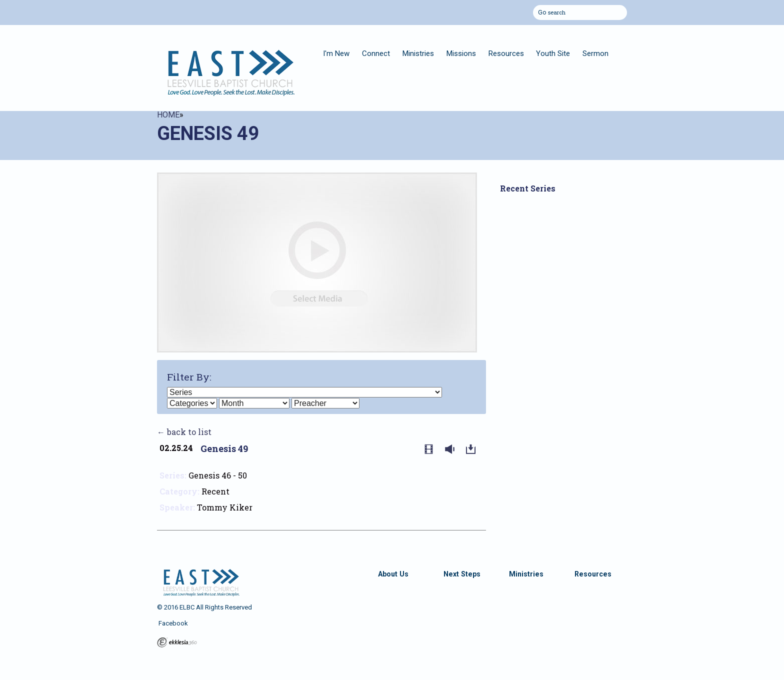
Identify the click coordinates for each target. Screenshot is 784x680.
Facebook (172, 623)
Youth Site (553, 53)
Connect (376, 53)
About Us (393, 574)
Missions (461, 53)
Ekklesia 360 (177, 642)
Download (473, 449)
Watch (431, 449)
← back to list (184, 432)
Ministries (418, 53)
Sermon (595, 53)
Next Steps (462, 574)
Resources (506, 53)
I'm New (336, 53)
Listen (452, 449)
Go (542, 11)
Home (168, 115)
